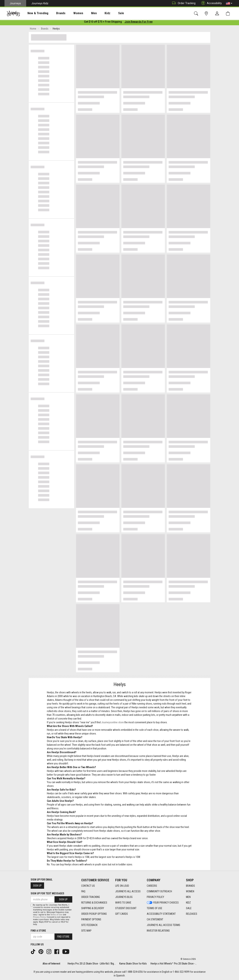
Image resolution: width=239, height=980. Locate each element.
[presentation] (35, 13)
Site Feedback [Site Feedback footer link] (89, 925)
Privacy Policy (39, 917)
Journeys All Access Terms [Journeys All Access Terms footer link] (163, 925)
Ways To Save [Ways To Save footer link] (123, 903)
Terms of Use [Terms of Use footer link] (155, 908)
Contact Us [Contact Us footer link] (88, 886)
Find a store (38, 931)
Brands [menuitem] (55, 13)
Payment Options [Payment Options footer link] (91, 919)
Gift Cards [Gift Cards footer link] (122, 914)
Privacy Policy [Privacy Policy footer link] (155, 897)
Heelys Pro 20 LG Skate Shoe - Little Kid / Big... (92, 964)
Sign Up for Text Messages (47, 893)
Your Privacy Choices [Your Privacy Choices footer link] (163, 903)
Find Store (63, 937)
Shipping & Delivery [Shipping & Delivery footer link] (93, 908)
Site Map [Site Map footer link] (86, 931)
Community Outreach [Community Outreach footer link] (159, 891)
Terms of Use (56, 915)
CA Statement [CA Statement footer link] (155, 919)
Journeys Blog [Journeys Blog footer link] (124, 897)
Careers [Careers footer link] (152, 886)
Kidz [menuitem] (96, 13)
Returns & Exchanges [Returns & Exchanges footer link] (94, 903)
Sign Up (37, 886)
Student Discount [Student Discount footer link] (126, 908)
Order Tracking (183, 3)
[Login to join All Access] (103, 22)
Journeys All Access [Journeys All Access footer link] (128, 891)
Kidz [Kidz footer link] (188, 903)
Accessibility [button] (211, 3)
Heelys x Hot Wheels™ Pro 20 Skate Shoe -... (174, 964)
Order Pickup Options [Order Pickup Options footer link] (94, 914)
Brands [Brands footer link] (190, 886)
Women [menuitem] (70, 13)
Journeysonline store (112, 723)
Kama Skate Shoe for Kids (133, 964)
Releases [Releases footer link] (192, 914)
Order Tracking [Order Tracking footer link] (91, 897)
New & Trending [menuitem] (34, 13)
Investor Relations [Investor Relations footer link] (158, 931)
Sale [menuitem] (108, 13)
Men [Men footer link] (188, 897)
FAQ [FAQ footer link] (83, 891)
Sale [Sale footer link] (189, 908)
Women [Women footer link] (190, 891)
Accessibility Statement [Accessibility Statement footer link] (161, 914)
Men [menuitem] (84, 13)
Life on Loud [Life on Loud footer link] (122, 886)
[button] (229, 3)
